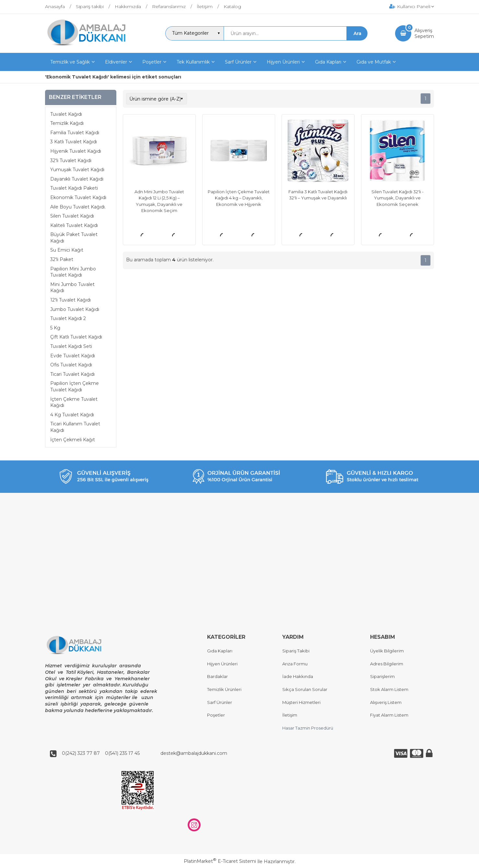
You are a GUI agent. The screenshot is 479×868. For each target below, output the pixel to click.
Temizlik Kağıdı (67, 123)
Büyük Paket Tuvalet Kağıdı (74, 238)
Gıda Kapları (220, 651)
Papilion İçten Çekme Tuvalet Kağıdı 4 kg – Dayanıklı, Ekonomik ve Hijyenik (239, 198)
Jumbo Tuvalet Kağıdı (75, 309)
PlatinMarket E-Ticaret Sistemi (220, 862)
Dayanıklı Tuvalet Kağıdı (77, 179)
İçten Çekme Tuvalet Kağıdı (74, 402)
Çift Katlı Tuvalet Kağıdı (76, 337)
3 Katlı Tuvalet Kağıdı (74, 142)
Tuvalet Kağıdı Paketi (74, 188)
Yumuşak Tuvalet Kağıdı (77, 170)
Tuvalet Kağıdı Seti (71, 346)
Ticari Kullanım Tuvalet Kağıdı (75, 427)
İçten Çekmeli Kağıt (73, 440)
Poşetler (216, 715)
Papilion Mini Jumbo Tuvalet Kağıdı (73, 272)
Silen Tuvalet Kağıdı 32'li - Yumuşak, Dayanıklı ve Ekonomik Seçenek (397, 198)
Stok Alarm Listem (389, 689)
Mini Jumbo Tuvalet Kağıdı (72, 288)
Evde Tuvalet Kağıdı (73, 356)
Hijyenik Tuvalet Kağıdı (76, 151)
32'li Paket (62, 259)
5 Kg (55, 328)
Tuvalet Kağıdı (66, 114)
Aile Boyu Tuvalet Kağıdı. (78, 207)
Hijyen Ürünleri (222, 664)
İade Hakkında (298, 677)
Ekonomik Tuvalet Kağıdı (78, 197)
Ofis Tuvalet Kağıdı (71, 365)
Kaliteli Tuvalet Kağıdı (74, 225)
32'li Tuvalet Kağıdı (71, 161)
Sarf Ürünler (220, 702)
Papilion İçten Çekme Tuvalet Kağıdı (75, 386)
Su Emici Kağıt (67, 250)
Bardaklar (217, 677)
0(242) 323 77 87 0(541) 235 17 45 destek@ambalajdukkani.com (143, 753)
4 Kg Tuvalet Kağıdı (72, 415)
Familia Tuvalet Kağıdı (75, 133)
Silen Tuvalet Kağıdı (72, 216)
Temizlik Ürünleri (224, 689)
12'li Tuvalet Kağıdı (70, 300)
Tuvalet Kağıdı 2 (68, 318)
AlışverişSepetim (424, 33)
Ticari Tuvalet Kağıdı (72, 374)
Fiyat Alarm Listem (389, 715)
